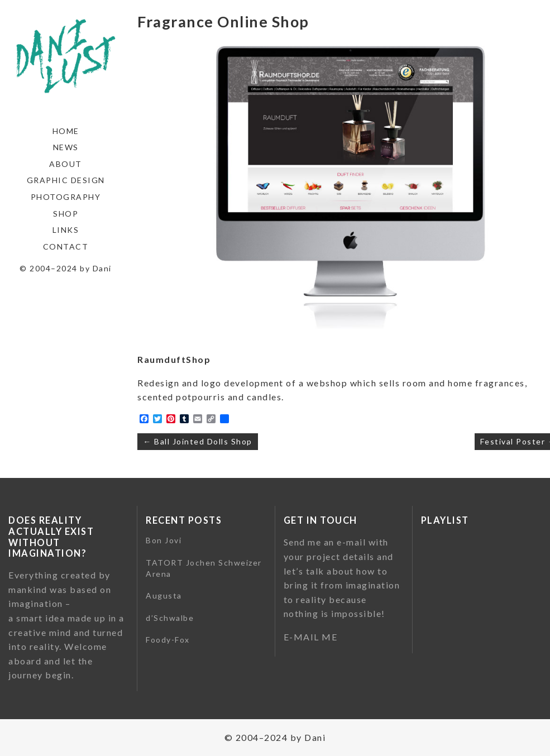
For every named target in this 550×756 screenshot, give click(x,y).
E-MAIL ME (311, 637)
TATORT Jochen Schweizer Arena (204, 568)
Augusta (164, 595)
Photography (66, 197)
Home (66, 131)
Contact (66, 247)
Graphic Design (66, 180)
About (66, 164)
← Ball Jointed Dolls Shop (198, 441)
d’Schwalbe (170, 618)
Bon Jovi (164, 540)
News (66, 147)
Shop (66, 214)
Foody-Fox (168, 640)
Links (66, 230)
